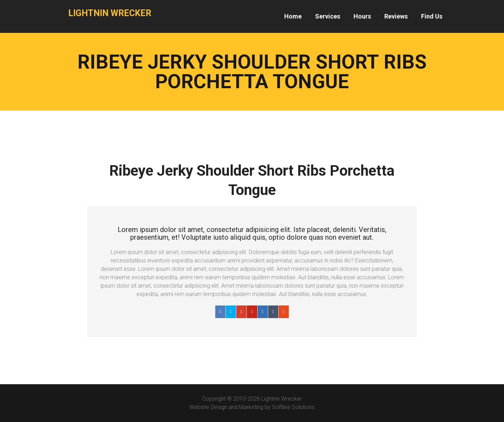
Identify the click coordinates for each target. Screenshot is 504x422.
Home (293, 16)
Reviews (396, 16)
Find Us (432, 16)
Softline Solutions (293, 407)
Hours (362, 16)
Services (328, 16)
